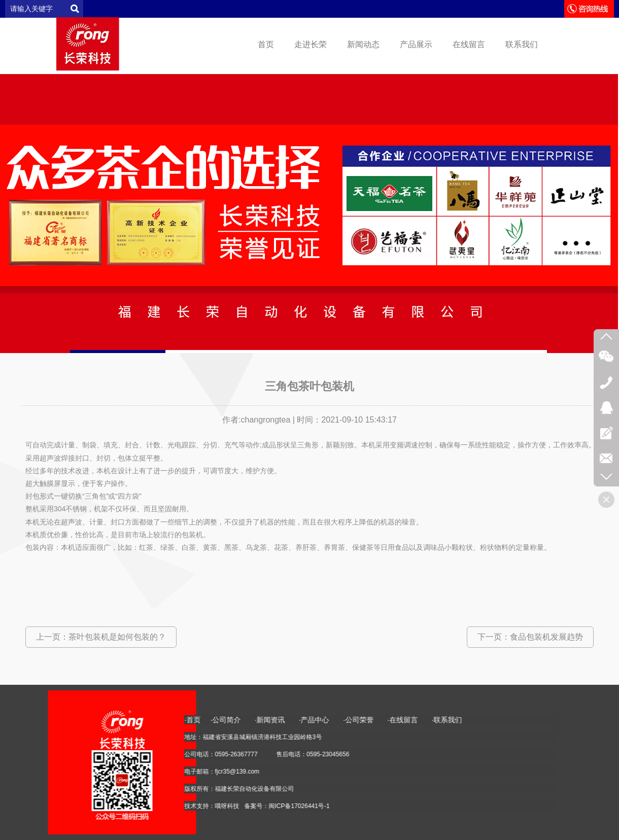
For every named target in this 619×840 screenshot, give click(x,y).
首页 (266, 44)
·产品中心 (580, 720)
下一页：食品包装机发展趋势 (530, 637)
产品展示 (416, 44)
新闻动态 (363, 44)
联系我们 (522, 44)
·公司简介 (492, 720)
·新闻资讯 (542, 720)
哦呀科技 (492, 806)
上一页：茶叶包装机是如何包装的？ (101, 637)
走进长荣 (311, 44)
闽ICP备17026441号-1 (564, 806)
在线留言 (469, 44)
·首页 (457, 720)
